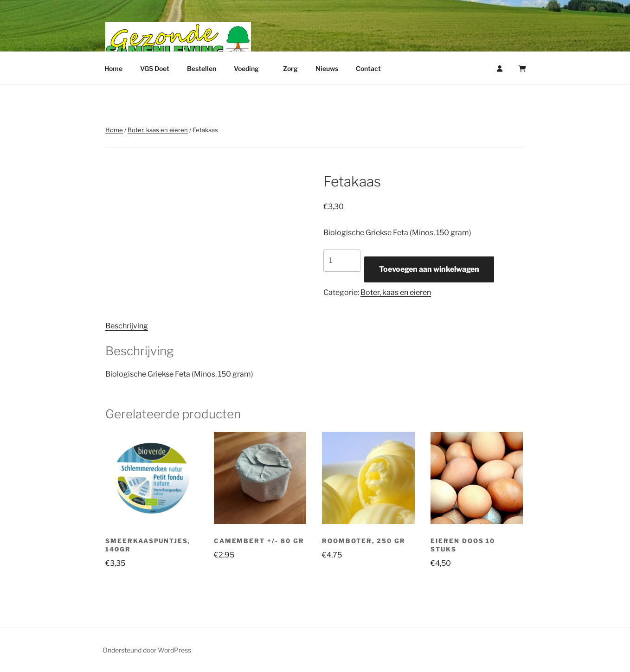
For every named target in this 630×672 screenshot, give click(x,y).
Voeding (251, 68)
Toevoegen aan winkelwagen (429, 269)
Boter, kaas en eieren (158, 130)
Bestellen (202, 68)
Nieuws (327, 68)
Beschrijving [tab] (127, 326)
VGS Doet (155, 68)
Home (113, 68)
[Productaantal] (342, 261)
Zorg (290, 68)
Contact (368, 68)
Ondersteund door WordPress (147, 650)
